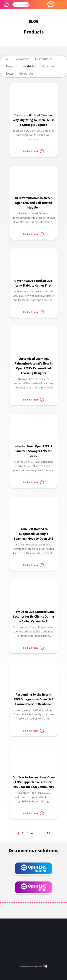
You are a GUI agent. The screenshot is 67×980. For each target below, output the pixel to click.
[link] (34, 114)
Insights (11, 66)
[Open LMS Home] (6, 4)
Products (29, 66)
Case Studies (44, 59)
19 (49, 834)
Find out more (33, 151)
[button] (51, 4)
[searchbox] (21, 4)
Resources (22, 59)
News (10, 73)
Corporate (26, 73)
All (8, 59)
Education (47, 66)
